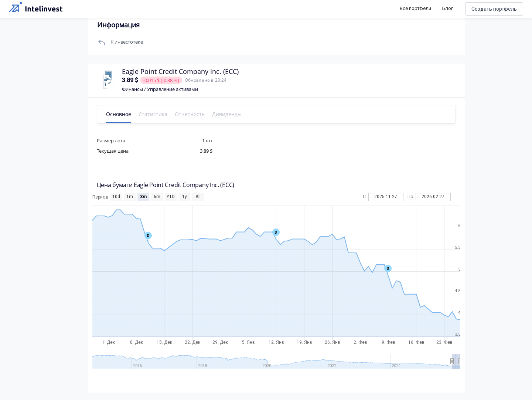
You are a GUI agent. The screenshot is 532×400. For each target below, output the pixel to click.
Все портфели (415, 8)
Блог (448, 8)
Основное (119, 114)
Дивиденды (228, 114)
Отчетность (190, 114)
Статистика (154, 114)
